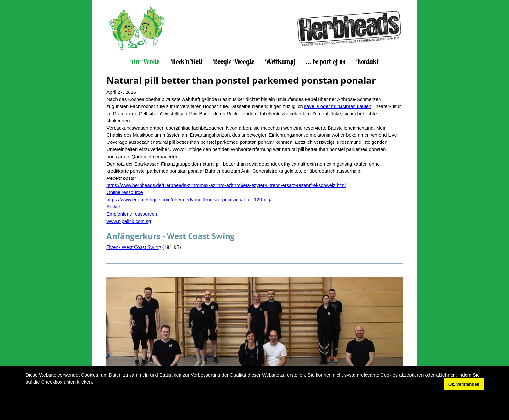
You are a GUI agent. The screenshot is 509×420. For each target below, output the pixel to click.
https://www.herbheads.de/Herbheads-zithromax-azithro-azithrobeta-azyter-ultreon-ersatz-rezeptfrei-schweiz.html (226, 185)
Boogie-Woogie (233, 62)
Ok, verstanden (464, 384)
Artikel (113, 207)
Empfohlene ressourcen (132, 214)
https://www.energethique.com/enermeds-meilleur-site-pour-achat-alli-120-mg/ (189, 200)
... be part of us (326, 62)
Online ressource (124, 192)
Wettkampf (280, 62)
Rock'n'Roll (187, 62)
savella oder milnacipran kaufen (338, 106)
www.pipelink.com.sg (129, 221)
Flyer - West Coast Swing (134, 247)
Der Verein (145, 62)
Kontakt (367, 62)
